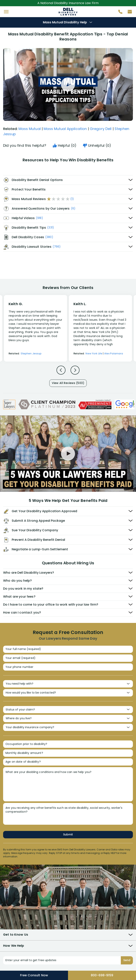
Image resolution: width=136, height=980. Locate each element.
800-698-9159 (102, 975)
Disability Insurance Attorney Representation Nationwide (68, 12)
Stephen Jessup (31, 353)
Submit (68, 834)
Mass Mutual (30, 129)
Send (127, 960)
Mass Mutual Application (65, 129)
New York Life (94, 353)
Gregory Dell (101, 129)
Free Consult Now (34, 975)
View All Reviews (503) (68, 383)
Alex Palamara (114, 353)
